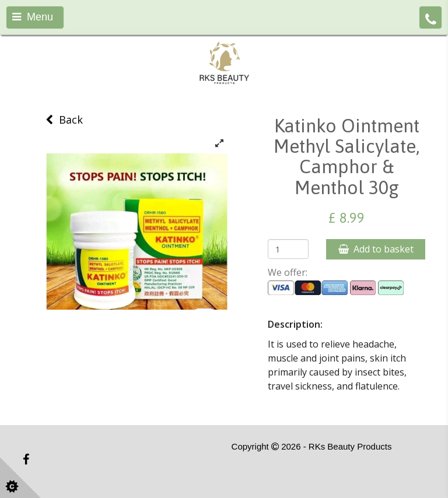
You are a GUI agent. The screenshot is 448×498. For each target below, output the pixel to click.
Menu (33, 17)
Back (64, 120)
